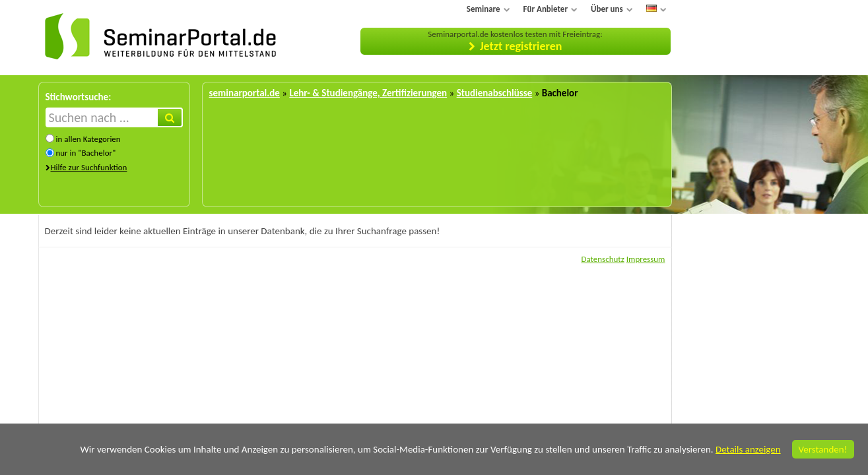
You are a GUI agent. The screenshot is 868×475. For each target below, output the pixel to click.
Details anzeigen (748, 449)
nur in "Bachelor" (85, 153)
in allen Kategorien (88, 139)
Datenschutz (602, 259)
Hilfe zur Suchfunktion (89, 167)
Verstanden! (823, 449)
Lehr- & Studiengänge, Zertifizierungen (368, 93)
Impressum (646, 259)
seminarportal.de (245, 93)
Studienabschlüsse (495, 93)
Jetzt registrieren (521, 46)
